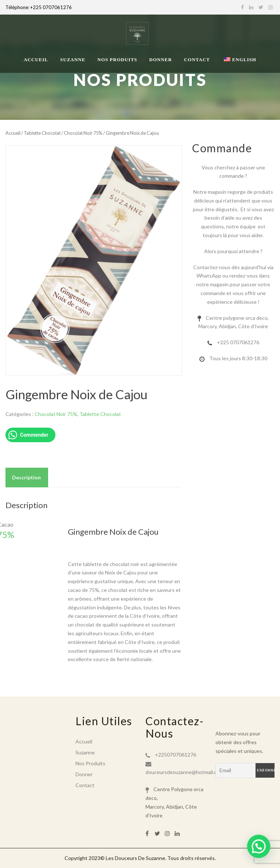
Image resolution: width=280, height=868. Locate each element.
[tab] (26, 478)
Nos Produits (117, 60)
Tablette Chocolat (42, 133)
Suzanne (73, 60)
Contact (197, 60)
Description (26, 477)
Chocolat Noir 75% (83, 133)
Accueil (36, 60)
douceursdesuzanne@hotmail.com (184, 772)
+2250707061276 (176, 755)
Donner (160, 60)
